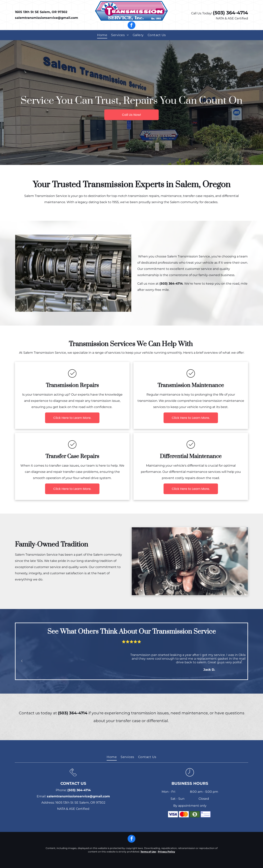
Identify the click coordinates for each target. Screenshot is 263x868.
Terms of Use (148, 852)
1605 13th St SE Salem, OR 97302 (41, 12)
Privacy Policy (166, 852)
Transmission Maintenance (191, 385)
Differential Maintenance (191, 456)
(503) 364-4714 (230, 13)
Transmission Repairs (72, 385)
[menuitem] (102, 35)
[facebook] (131, 26)
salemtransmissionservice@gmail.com (47, 18)
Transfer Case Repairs (72, 456)
